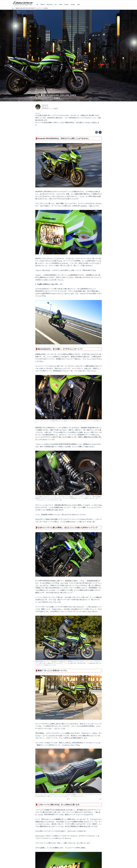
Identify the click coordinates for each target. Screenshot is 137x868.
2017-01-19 (45, 107)
